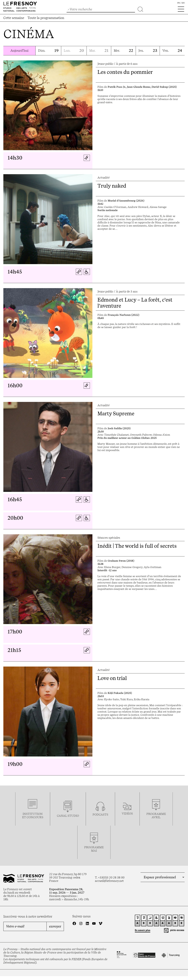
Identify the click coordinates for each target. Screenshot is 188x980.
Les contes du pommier (125, 72)
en (183, 3)
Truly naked (112, 186)
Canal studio (68, 816)
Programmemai (94, 849)
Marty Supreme (116, 413)
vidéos (127, 814)
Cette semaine (14, 18)
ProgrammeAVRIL (156, 816)
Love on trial (112, 678)
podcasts (100, 815)
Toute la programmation (46, 18)
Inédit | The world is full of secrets (137, 546)
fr (179, 3)
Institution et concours (33, 816)
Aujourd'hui (19, 51)
